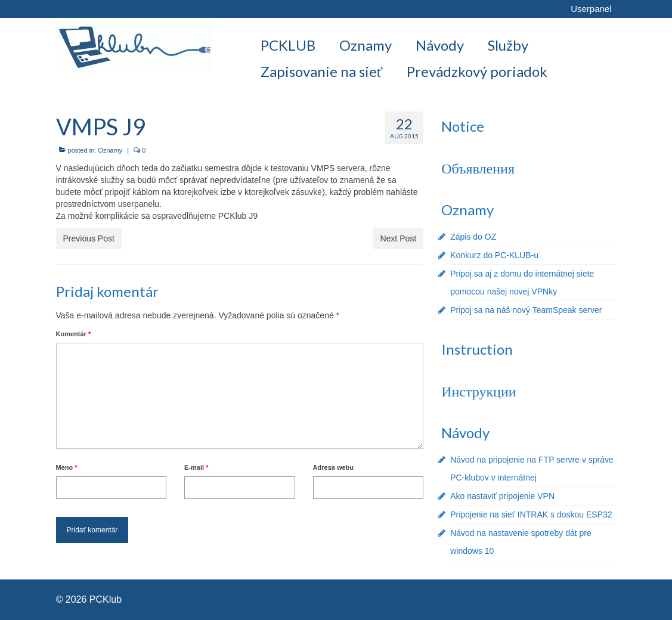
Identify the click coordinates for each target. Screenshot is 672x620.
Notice (463, 126)
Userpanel (591, 9)
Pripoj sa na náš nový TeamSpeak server (526, 310)
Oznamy (110, 150)
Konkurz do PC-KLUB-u (494, 255)
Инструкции (479, 391)
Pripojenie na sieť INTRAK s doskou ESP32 (531, 514)
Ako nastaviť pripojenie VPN (502, 496)
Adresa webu (333, 467)
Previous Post (89, 238)
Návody (465, 433)
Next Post (398, 238)
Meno (67, 467)
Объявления (478, 168)
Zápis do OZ (473, 237)
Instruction (477, 349)
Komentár (74, 334)
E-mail (196, 467)
